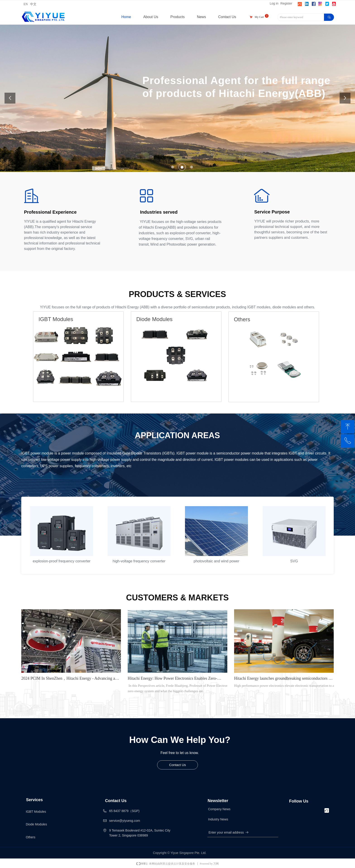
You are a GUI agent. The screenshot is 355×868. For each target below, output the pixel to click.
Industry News (218, 819)
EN (26, 4)
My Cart (259, 17)
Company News (219, 809)
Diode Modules (36, 824)
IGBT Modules (36, 812)
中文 (33, 4)
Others (31, 837)
